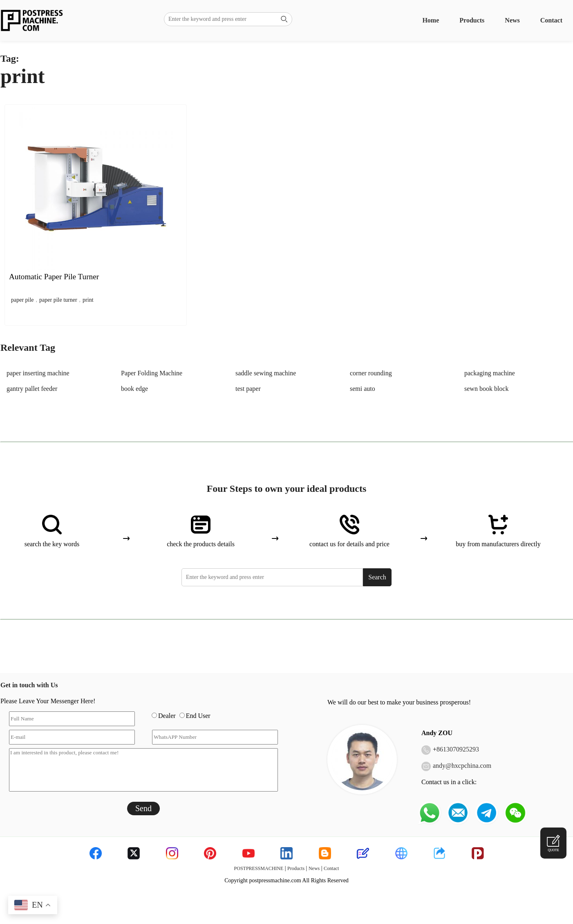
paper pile (22, 300)
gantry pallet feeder (32, 389)
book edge (134, 389)
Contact (551, 20)
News (512, 20)
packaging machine (490, 373)
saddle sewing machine (266, 373)
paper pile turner (58, 300)
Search (377, 577)
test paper (248, 389)
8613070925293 (458, 749)
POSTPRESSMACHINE (259, 868)
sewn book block (486, 389)
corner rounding (371, 373)
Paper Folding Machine (152, 373)
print (88, 300)
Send (143, 808)
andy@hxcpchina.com (462, 766)
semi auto (363, 389)
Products (472, 20)
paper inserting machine (38, 373)
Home (431, 20)
